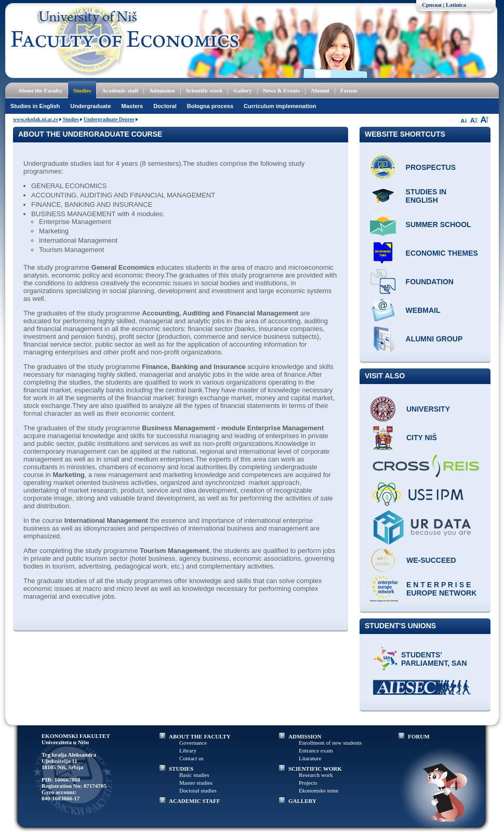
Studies (82, 90)
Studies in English (35, 106)
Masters (132, 106)
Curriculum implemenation (280, 106)
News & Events (282, 90)
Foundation (430, 282)
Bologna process (210, 106)
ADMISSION (305, 736)
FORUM (419, 736)
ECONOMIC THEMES (442, 253)
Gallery (242, 90)
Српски (432, 5)
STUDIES (181, 769)
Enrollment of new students (330, 743)
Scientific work (204, 90)
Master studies (196, 783)
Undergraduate (90, 106)
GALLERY (302, 801)
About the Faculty (40, 90)
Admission (162, 90)
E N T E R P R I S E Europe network (441, 589)
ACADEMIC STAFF (195, 801)
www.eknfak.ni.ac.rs (36, 119)
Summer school (439, 224)
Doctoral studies (198, 790)
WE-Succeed (431, 560)
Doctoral (165, 106)
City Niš (422, 438)
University (428, 409)
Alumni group (434, 339)
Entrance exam (316, 750)
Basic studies (194, 775)
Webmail (423, 310)
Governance (193, 743)
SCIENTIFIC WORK (315, 769)
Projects (308, 783)
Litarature (310, 758)
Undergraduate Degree (109, 119)
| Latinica (455, 5)
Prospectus (431, 167)
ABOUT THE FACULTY (200, 736)
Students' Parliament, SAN (434, 659)
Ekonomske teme (319, 790)
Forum (349, 90)
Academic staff (120, 90)
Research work (316, 775)
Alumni (320, 90)
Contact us (191, 758)
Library (188, 750)
